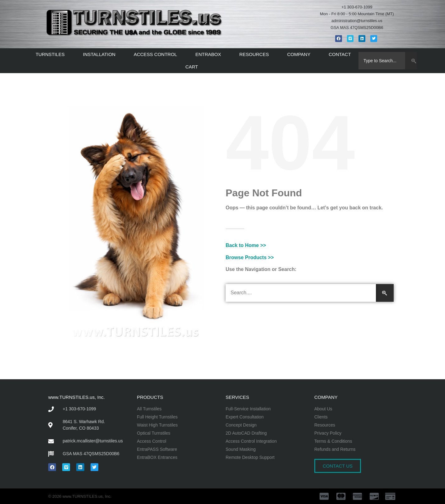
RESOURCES (256, 54)
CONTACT (340, 54)
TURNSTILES (52, 54)
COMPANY (300, 54)
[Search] (411, 61)
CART (193, 67)
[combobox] (382, 61)
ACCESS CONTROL (157, 54)
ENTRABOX (210, 54)
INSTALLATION (101, 54)
